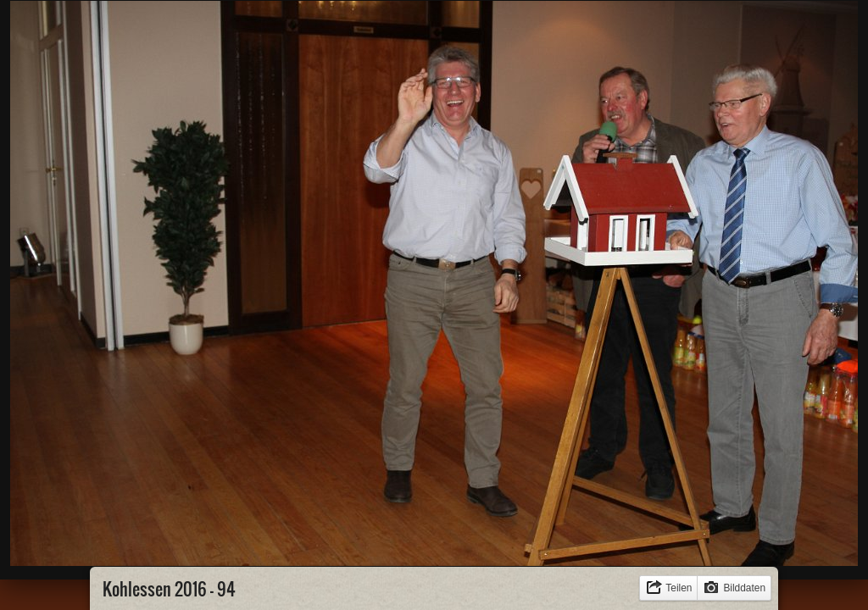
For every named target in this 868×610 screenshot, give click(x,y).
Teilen (679, 588)
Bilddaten (744, 588)
